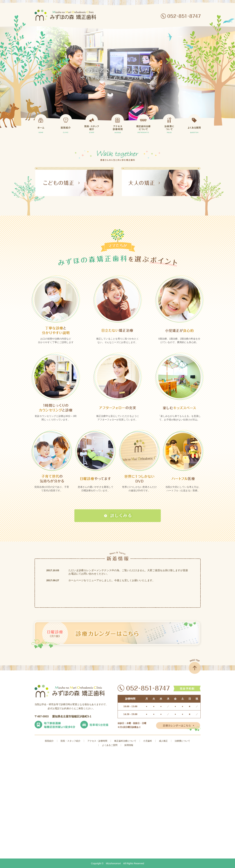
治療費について (182, 741)
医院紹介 (49, 741)
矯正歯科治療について (125, 741)
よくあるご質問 (110, 745)
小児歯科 (148, 741)
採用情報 (129, 745)
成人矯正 (163, 741)
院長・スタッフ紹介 (71, 741)
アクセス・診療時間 (97, 741)
